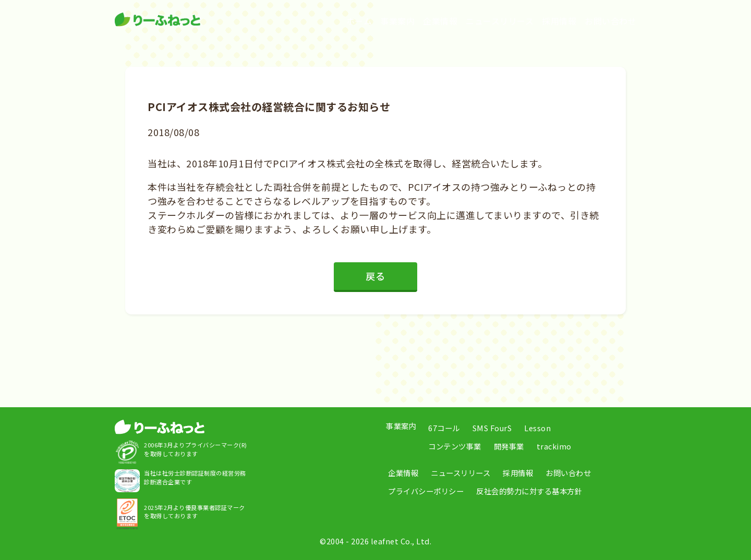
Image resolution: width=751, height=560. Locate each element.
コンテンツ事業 (455, 446)
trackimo (554, 446)
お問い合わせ (610, 21)
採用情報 (559, 21)
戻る (375, 276)
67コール (444, 428)
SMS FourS (492, 428)
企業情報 (440, 21)
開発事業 (509, 446)
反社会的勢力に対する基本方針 (529, 491)
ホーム (359, 21)
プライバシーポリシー (426, 491)
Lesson (537, 428)
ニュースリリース (500, 21)
